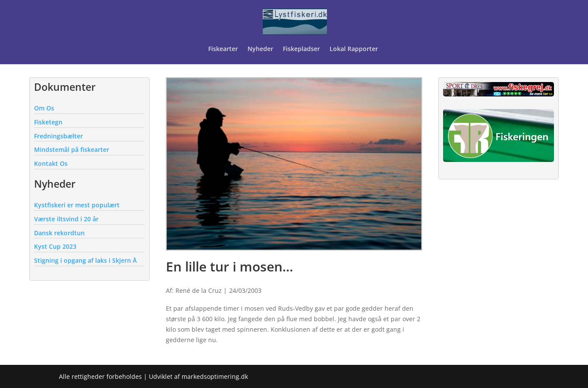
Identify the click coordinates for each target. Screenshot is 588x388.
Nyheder (260, 49)
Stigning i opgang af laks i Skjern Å (85, 260)
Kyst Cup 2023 (55, 246)
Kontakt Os (51, 163)
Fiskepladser (301, 49)
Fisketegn (48, 122)
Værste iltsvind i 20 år (66, 219)
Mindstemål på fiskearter (72, 149)
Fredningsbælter (58, 136)
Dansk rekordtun (59, 233)
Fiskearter (223, 49)
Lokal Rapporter (355, 49)
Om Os (44, 108)
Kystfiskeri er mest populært (77, 205)
